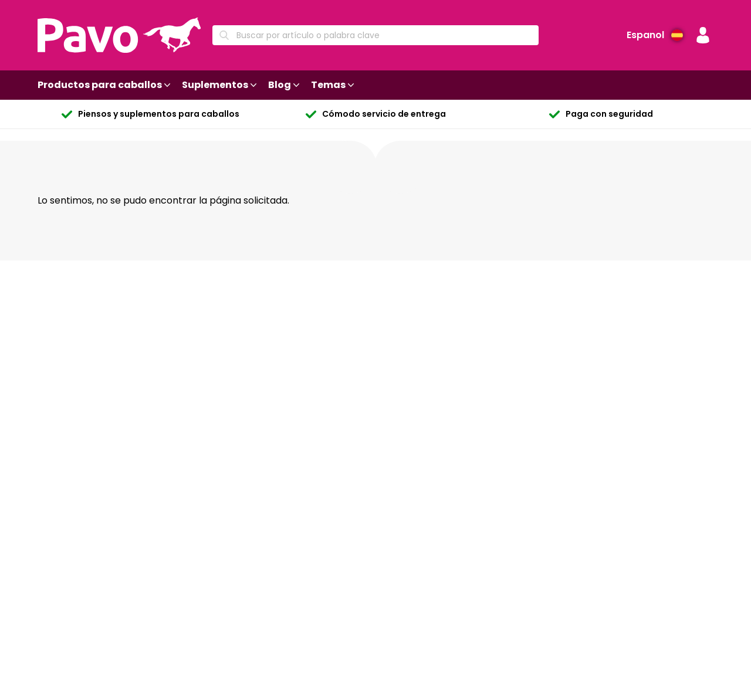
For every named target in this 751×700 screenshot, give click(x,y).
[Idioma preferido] (655, 35)
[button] (703, 35)
